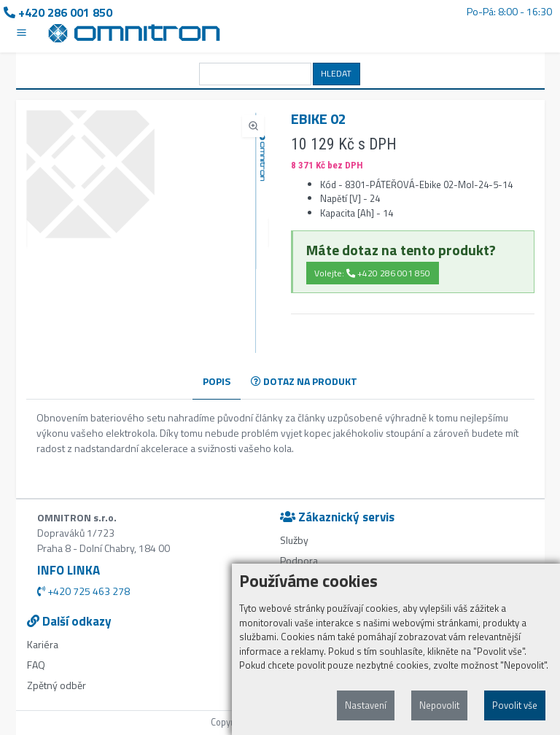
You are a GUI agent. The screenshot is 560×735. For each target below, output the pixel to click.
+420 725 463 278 (83, 591)
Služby (294, 540)
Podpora (299, 560)
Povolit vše (515, 705)
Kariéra (43, 644)
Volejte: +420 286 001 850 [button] (372, 273)
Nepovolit (439, 705)
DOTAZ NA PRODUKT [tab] (304, 381)
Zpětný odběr (57, 685)
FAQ (36, 665)
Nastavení (366, 705)
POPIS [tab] (217, 381)
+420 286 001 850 (58, 12)
